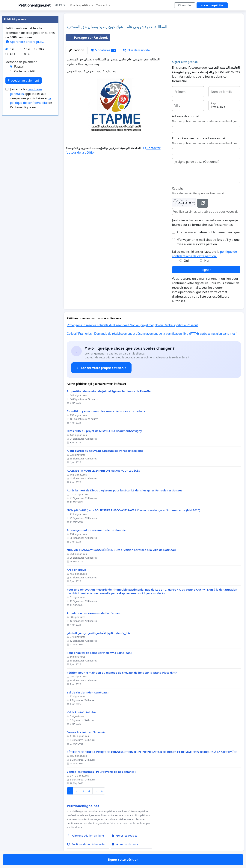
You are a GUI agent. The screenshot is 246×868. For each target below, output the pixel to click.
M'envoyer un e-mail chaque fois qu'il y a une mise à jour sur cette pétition (208, 242)
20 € (41, 49)
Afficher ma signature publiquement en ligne (208, 232)
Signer (206, 270)
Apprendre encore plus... (25, 42)
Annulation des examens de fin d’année (94, 613)
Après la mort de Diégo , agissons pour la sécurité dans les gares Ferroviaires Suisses (124, 490)
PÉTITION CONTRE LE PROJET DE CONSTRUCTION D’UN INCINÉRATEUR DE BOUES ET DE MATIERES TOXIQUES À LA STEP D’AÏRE (152, 752)
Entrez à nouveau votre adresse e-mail (199, 138)
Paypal (19, 66)
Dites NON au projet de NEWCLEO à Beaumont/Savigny (104, 431)
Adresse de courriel (186, 116)
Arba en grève (76, 570)
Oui (186, 261)
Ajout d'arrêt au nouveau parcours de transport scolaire (105, 451)
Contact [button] (102, 5)
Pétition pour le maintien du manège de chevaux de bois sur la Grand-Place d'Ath (122, 673)
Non (207, 261)
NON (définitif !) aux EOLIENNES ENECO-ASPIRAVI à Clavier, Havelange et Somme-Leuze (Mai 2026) (133, 510)
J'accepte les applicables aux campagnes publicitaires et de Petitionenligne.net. (31, 98)
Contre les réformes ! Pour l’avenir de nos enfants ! (101, 772)
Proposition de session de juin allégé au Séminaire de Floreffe (109, 391)
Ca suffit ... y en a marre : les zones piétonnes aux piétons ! (107, 411)
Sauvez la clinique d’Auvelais (86, 732)
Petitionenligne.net (35, 5)
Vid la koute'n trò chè (81, 712)
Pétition (76, 50)
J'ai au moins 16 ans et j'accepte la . (204, 254)
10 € (27, 49)
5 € (12, 49)
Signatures (104, 50)
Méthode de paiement (21, 62)
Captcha (178, 188)
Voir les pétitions (82, 5)
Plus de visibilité (136, 50)
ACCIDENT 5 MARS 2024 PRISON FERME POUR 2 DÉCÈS (103, 471)
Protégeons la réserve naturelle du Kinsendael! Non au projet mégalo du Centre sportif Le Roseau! (132, 325)
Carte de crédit (25, 71)
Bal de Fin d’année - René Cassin (88, 692)
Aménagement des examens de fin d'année (96, 530)
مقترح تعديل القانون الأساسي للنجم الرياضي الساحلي (98, 633)
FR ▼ (60, 5)
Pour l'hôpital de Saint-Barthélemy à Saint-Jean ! (99, 653)
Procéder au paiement (24, 80)
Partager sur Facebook (87, 38)
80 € (27, 54)
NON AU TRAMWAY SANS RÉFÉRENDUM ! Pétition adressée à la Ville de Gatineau (121, 550)
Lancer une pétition (212, 5)
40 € (13, 54)
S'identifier (185, 5)
